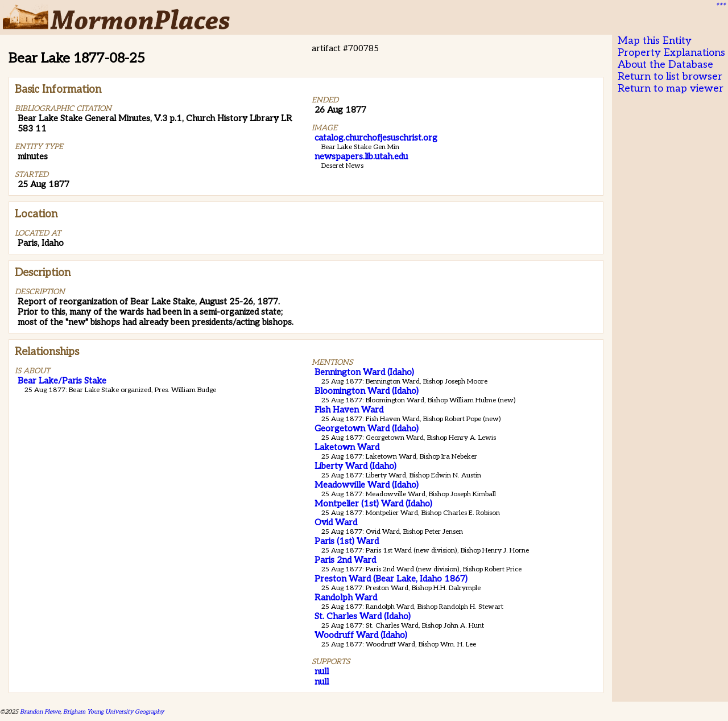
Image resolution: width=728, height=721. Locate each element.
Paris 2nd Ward (345, 560)
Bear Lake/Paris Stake (62, 381)
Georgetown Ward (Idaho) (367, 429)
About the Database (665, 65)
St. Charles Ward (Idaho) (363, 616)
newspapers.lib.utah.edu (361, 156)
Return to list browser (670, 77)
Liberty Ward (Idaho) (355, 466)
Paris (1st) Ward (347, 541)
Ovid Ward (336, 522)
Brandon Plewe (40, 712)
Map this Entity (655, 41)
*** (720, 6)
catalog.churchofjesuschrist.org (376, 138)
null (322, 671)
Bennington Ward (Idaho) (364, 372)
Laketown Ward (347, 447)
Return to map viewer (671, 88)
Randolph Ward (346, 598)
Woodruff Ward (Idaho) (361, 635)
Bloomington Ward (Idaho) (367, 391)
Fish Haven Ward (349, 410)
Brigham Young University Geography (113, 712)
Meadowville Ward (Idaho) (367, 485)
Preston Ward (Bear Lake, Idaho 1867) (391, 579)
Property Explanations (671, 53)
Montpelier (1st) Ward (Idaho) (373, 504)
